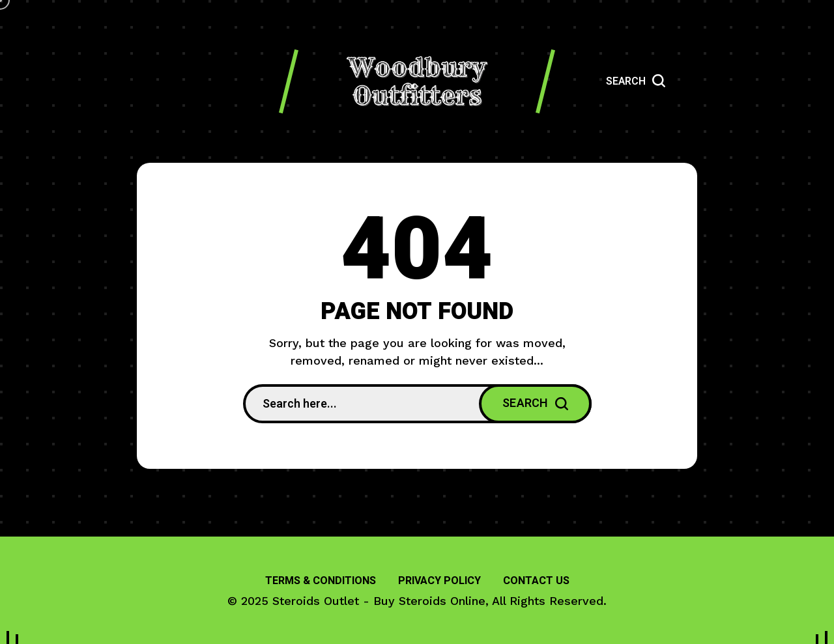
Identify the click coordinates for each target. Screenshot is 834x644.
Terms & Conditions (321, 581)
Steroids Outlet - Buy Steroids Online (379, 601)
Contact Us (536, 581)
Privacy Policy (439, 581)
